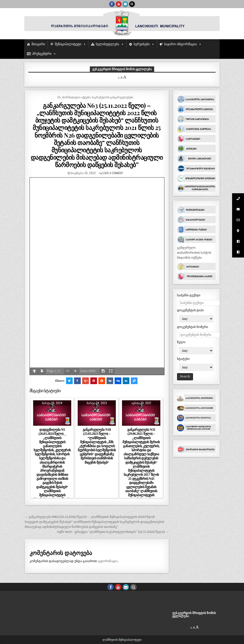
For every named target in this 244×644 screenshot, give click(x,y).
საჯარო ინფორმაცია (180, 44)
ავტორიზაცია (108, 561)
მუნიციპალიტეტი (68, 44)
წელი (181, 342)
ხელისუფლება (107, 44)
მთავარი (38, 44)
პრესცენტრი (42, 54)
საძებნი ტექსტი (189, 295)
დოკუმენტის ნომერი (193, 327)
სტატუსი (183, 359)
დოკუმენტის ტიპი (190, 310)
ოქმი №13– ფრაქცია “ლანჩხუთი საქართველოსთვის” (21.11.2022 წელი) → (113, 532)
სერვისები (142, 44)
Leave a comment (113, 173)
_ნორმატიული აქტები (76, 97)
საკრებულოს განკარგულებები (112, 97)
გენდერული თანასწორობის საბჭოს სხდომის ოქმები (194, 253)
